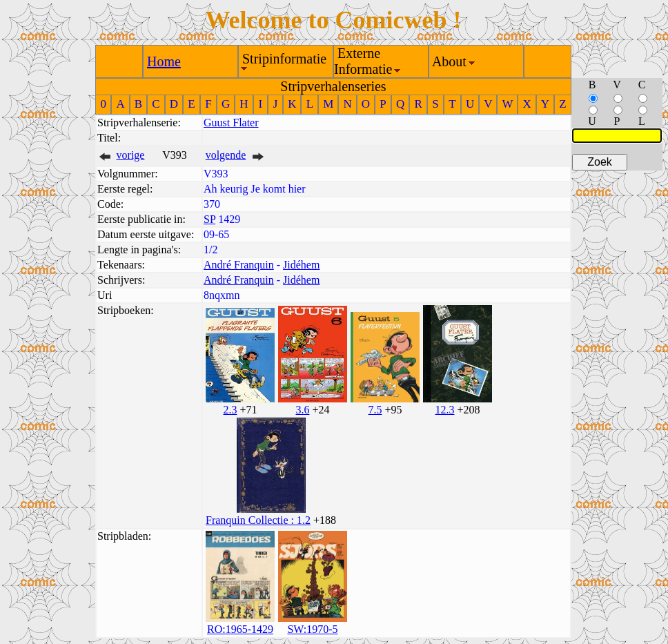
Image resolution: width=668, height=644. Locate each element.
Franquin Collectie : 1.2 (258, 520)
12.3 (444, 410)
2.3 (230, 410)
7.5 (375, 410)
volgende (226, 155)
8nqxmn (222, 295)
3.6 (302, 410)
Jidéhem (301, 265)
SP (209, 219)
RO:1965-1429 (240, 629)
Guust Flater (231, 123)
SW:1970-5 (312, 629)
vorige (131, 155)
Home (164, 61)
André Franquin (239, 265)
